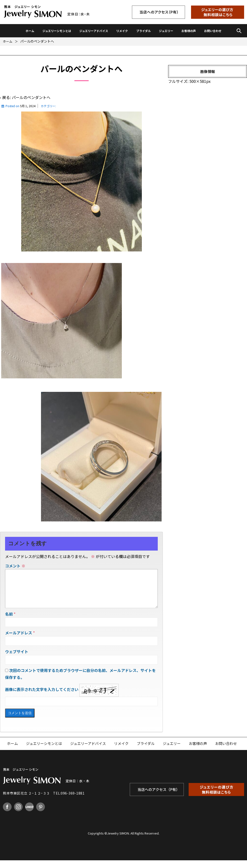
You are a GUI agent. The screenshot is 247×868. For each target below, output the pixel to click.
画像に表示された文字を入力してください (42, 697)
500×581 (198, 81)
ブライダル (144, 31)
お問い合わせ (213, 31)
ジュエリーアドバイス (94, 31)
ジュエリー (166, 31)
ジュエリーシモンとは (57, 31)
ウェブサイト (17, 659)
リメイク (122, 31)
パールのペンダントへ (31, 97)
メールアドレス (19, 640)
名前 (9, 622)
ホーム (30, 31)
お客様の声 (189, 31)
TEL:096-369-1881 (69, 801)
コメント (15, 566)
